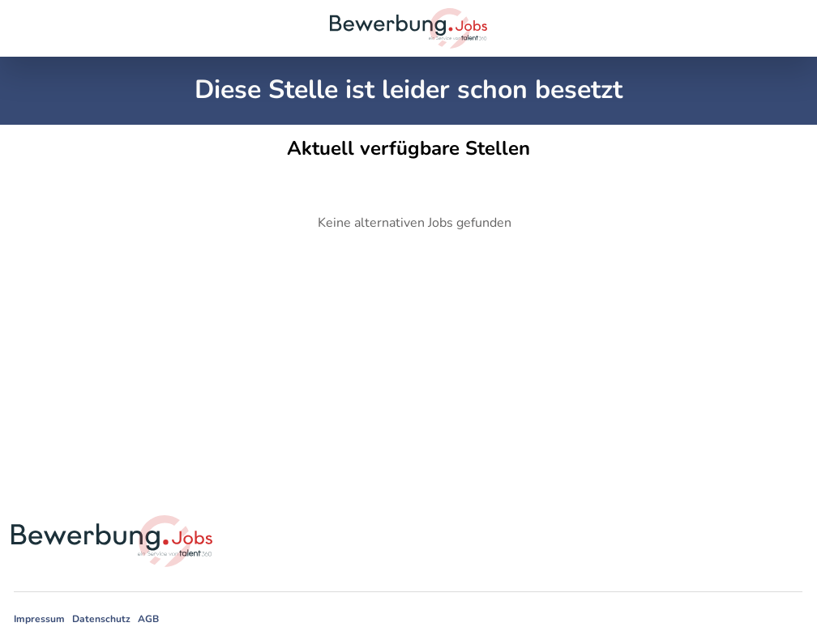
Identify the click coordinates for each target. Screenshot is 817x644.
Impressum (39, 619)
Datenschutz (101, 619)
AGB (148, 619)
